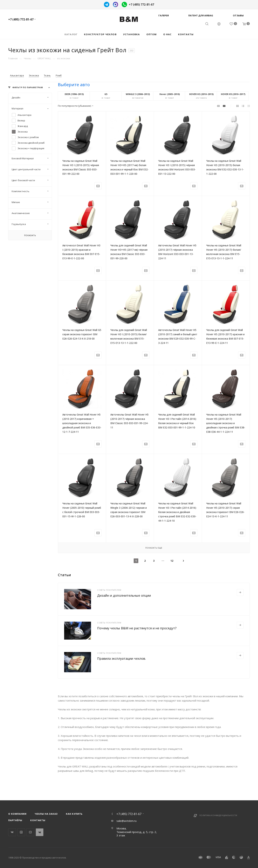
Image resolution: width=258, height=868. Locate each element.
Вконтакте (12, 832)
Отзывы (238, 15)
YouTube (30, 832)
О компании (17, 814)
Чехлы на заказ (46, 814)
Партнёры (15, 820)
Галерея (164, 15)
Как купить (74, 814)
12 (172, 561)
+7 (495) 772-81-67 (141, 4)
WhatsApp (40, 832)
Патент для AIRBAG (201, 15)
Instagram (21, 832)
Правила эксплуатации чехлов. (121, 658)
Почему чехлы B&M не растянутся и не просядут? (137, 628)
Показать (30, 235)
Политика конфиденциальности (218, 815)
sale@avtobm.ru (126, 821)
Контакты (38, 820)
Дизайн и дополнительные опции (124, 595)
